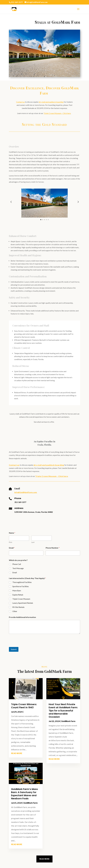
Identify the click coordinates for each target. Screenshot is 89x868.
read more (17, 753)
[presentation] (27, 645)
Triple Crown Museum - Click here (57, 113)
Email (12, 548)
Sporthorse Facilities (21, 586)
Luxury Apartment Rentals (23, 603)
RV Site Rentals (18, 607)
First (11, 542)
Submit (14, 649)
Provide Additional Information (22, 617)
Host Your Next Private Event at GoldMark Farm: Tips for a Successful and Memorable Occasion (63, 711)
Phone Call (17, 564)
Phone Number (53, 548)
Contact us (20, 102)
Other (15, 611)
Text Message (18, 568)
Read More (44, 859)
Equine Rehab (18, 595)
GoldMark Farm (31, 803)
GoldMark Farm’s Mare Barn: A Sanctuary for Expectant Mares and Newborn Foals (24, 794)
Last (33, 542)
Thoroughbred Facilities (22, 582)
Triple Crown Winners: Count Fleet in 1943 (24, 706)
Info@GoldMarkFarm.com (26, 492)
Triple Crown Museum (21, 599)
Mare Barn (17, 591)
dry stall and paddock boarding (51, 102)
